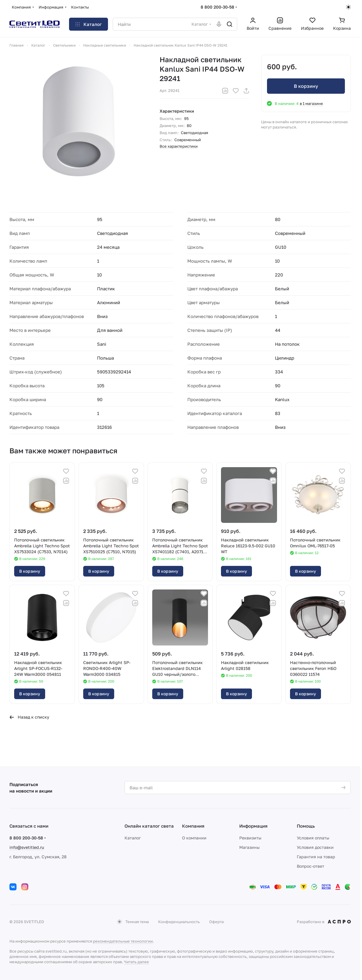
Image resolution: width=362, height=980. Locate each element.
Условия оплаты (313, 838)
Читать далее (136, 962)
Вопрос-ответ (311, 866)
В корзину (306, 86)
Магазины (249, 847)
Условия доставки (315, 847)
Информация (253, 826)
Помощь (306, 826)
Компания (193, 826)
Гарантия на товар (316, 857)
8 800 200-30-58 (217, 7)
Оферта (216, 922)
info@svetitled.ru (27, 847)
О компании (194, 838)
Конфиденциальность (179, 922)
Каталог (133, 838)
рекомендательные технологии (123, 941)
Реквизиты (250, 838)
